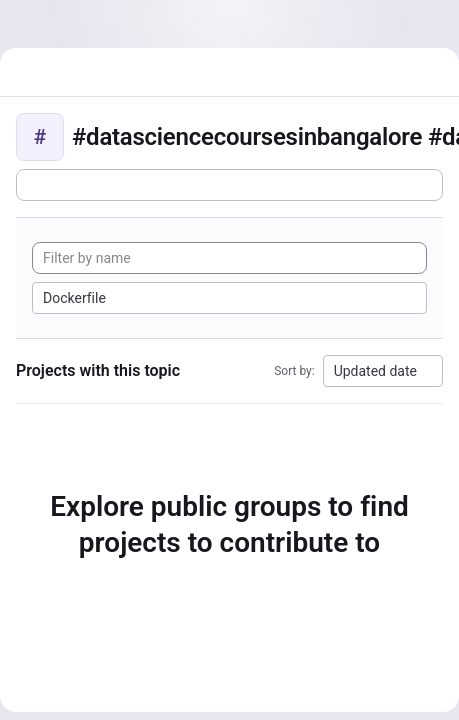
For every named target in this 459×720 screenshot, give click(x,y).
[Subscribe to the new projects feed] (229, 185)
